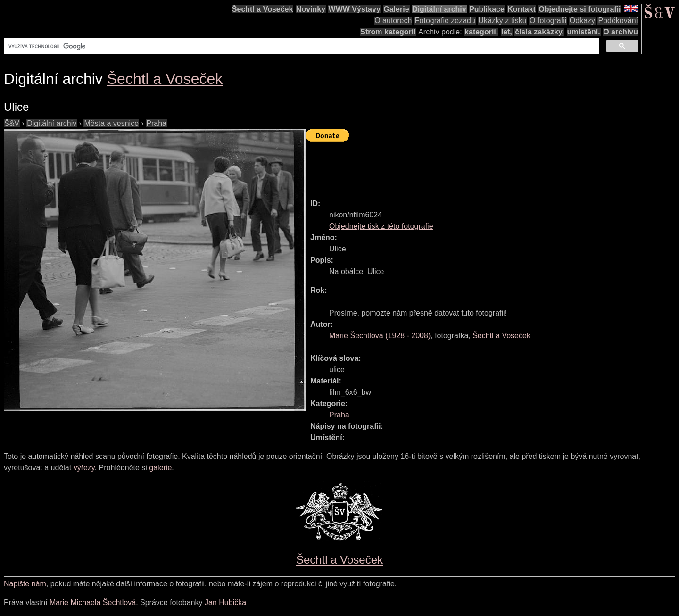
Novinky (311, 9)
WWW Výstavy (355, 9)
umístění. (584, 32)
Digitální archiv (439, 9)
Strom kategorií (388, 32)
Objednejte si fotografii (580, 9)
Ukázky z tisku (502, 21)
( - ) (380, 336)
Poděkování (618, 21)
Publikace (487, 9)
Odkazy (582, 21)
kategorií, (481, 32)
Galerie (396, 9)
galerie (160, 468)
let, (507, 32)
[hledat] (301, 46)
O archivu (621, 32)
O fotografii (548, 21)
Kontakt (522, 9)
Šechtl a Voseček (263, 9)
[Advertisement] (477, 166)
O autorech (393, 21)
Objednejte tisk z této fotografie (381, 226)
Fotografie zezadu (445, 21)
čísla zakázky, (539, 32)
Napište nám (25, 584)
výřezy (84, 468)
